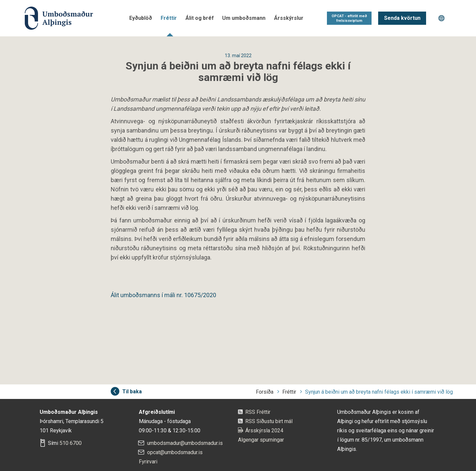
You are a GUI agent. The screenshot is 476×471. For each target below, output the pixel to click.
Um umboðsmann (244, 18)
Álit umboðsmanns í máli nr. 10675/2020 (163, 295)
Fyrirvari (148, 462)
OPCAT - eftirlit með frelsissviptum (349, 18)
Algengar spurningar (261, 440)
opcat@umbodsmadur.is (175, 452)
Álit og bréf (200, 18)
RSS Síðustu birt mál (269, 421)
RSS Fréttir (258, 412)
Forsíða (265, 392)
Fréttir (169, 18)
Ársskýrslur (289, 18)
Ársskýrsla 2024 (264, 431)
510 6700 (71, 443)
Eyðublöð (141, 18)
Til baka (132, 392)
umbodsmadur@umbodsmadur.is (185, 443)
